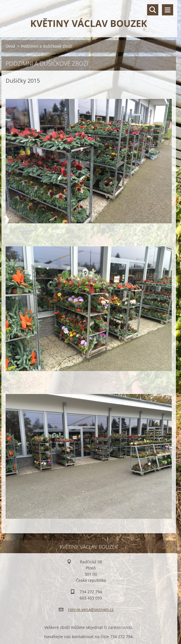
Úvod (10, 46)
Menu (168, 10)
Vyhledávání (153, 10)
